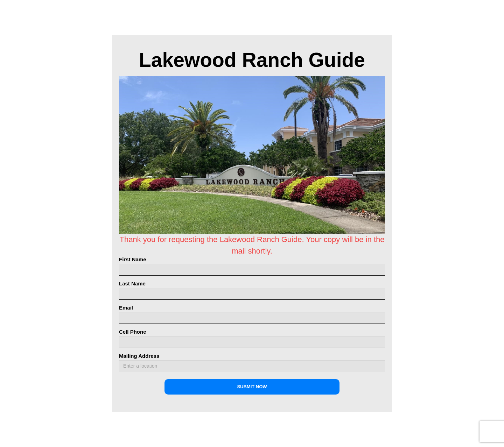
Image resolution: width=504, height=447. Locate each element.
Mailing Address (139, 356)
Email (126, 308)
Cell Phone (133, 332)
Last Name (132, 283)
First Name (133, 259)
